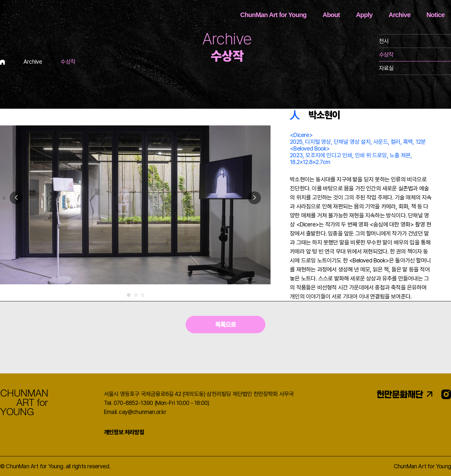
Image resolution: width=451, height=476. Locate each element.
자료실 (386, 68)
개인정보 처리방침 (124, 432)
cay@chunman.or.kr (142, 412)
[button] (254, 198)
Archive (400, 15)
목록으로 (226, 325)
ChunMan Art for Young (273, 15)
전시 (384, 41)
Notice (436, 15)
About (331, 15)
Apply (364, 15)
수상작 (386, 55)
